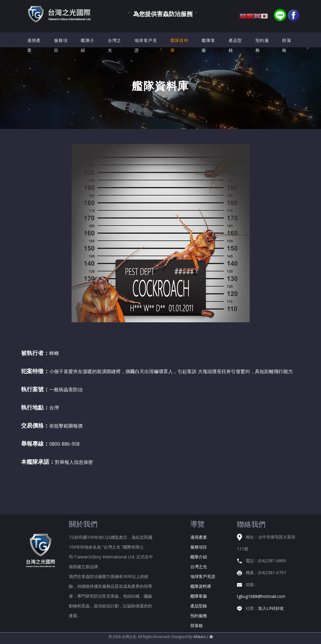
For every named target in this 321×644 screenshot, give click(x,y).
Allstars (200, 637)
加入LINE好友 (271, 608)
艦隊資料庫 (180, 45)
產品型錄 (235, 45)
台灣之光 (115, 45)
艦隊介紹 (88, 45)
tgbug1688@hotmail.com (261, 596)
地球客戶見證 (146, 45)
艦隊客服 (208, 45)
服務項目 (61, 45)
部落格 (287, 45)
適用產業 (34, 45)
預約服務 (262, 45)
